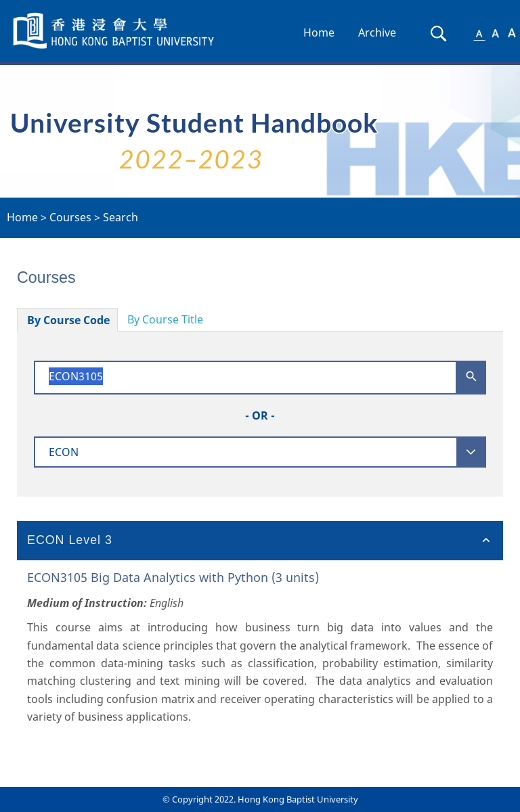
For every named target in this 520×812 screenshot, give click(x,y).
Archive (377, 32)
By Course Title (165, 319)
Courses (70, 217)
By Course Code (68, 320)
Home (319, 32)
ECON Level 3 (70, 540)
